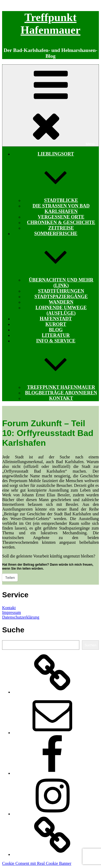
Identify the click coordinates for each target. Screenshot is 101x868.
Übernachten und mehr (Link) (61, 283)
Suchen (90, 645)
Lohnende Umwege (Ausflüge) (61, 310)
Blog (56, 330)
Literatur (56, 335)
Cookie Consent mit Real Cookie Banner (37, 863)
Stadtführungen (61, 291)
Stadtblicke (61, 200)
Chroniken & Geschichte (61, 222)
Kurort (56, 324)
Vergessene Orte (61, 217)
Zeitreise (61, 228)
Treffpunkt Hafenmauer (61, 387)
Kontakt (61, 398)
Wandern (61, 302)
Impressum (12, 612)
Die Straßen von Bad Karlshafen (61, 209)
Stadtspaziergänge (61, 297)
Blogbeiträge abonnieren (61, 393)
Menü (50, 105)
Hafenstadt (56, 319)
